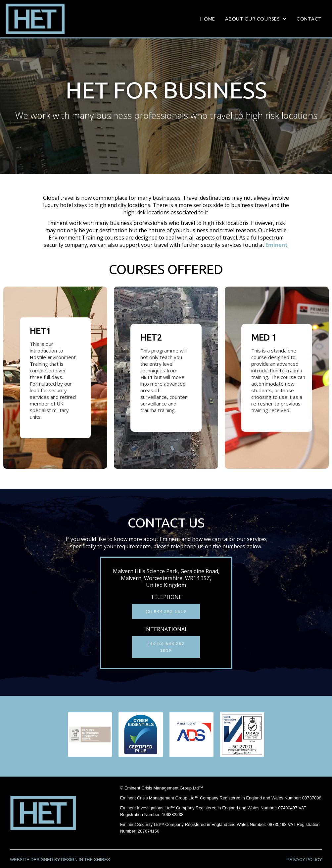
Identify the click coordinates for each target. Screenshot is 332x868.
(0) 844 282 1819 (166, 611)
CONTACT (309, 19)
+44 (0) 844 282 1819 (166, 647)
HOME (208, 19)
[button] (256, 19)
